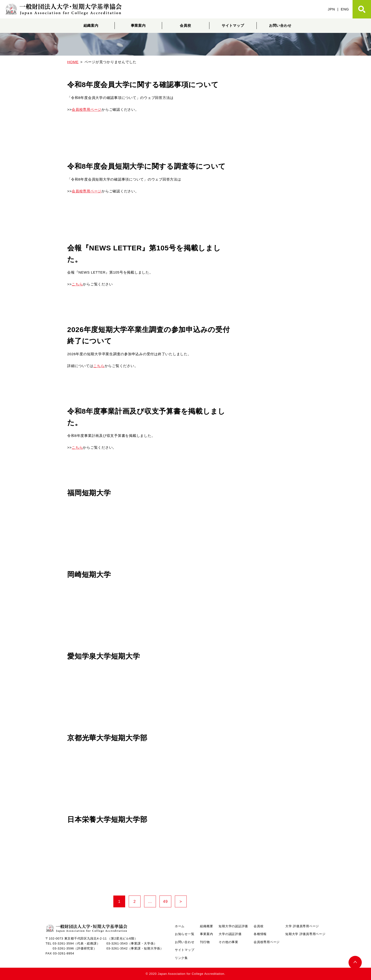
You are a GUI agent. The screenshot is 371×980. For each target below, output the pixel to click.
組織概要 (206, 926)
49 (167, 902)
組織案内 (91, 25)
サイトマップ (233, 25)
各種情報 (260, 934)
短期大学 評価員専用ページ (305, 934)
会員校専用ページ (87, 109)
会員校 (185, 25)
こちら (77, 284)
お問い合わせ (280, 25)
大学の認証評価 (230, 934)
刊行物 (205, 942)
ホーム (180, 926)
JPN (331, 9)
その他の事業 (228, 942)
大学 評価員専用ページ (302, 926)
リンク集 (181, 958)
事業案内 (138, 25)
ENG (345, 9)
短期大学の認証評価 (233, 926)
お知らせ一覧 (185, 934)
